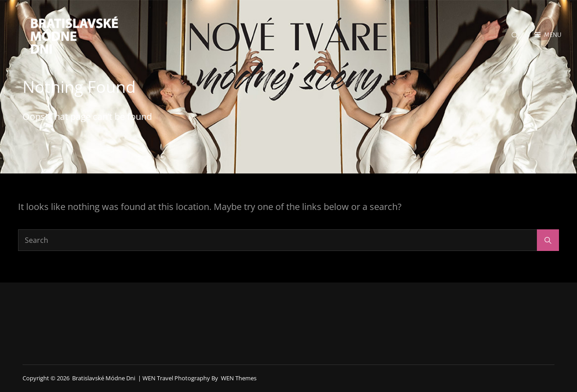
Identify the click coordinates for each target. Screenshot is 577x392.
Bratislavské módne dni (104, 378)
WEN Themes (239, 378)
